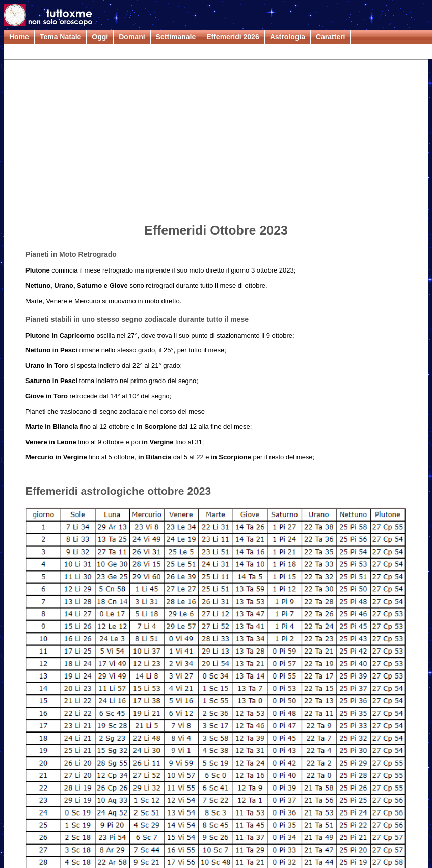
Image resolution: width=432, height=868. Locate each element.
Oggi (100, 37)
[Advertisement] (216, 143)
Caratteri (331, 37)
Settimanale (176, 37)
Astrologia (288, 37)
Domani (132, 37)
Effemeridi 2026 (233, 37)
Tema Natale (60, 37)
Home (19, 37)
